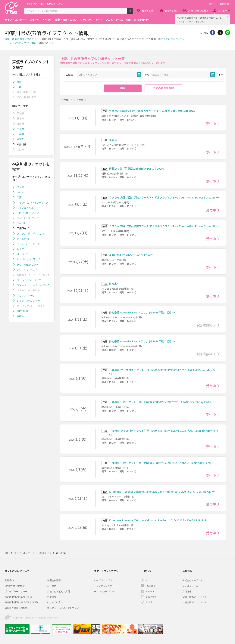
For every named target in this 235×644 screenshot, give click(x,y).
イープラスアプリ (103, 580)
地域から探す (148, 10)
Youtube (150, 591)
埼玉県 (20, 129)
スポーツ (35, 20)
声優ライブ (23, 39)
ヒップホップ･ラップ (28, 259)
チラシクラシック (103, 586)
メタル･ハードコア (27, 270)
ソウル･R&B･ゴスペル (29, 265)
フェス (20, 187)
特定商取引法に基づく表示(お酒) (21, 602)
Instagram (151, 597)
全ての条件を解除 (163, 88)
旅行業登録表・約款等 (16, 608)
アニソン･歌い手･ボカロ (30, 234)
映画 (128, 20)
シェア (213, 32)
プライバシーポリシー (16, 591)
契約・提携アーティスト (195, 597)
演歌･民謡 (22, 311)
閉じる (228, 17)
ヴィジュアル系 (25, 208)
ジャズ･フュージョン (28, 244)
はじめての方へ (55, 602)
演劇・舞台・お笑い (66, 20)
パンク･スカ (24, 254)
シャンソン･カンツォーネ (31, 301)
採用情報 (187, 591)
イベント (47, 20)
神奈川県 (10, 39)
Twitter (220, 32)
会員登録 (224, 4)
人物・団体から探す (198, 10)
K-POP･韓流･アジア (28, 213)
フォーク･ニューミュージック (33, 285)
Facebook (151, 586)
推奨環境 (52, 597)
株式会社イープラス (192, 580)
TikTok (149, 602)
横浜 (19, 82)
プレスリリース (190, 586)
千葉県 (20, 134)
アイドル (22, 223)
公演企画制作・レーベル (195, 602)
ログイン (212, 4)
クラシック (86, 20)
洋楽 (19, 197)
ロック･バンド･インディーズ (33, 203)
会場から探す (171, 10)
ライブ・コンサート (16, 20)
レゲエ (20, 249)
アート (99, 20)
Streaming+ (141, 20)
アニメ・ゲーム (114, 20)
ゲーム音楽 (23, 239)
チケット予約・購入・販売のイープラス (44, 4)
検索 (133, 12)
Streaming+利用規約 (15, 586)
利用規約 (9, 580)
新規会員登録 (54, 580)
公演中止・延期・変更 (58, 591)
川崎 (19, 87)
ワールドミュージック (29, 280)
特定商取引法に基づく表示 (18, 597)
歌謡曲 (20, 316)
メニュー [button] (222, 10)
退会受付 (52, 586)
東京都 (20, 139)
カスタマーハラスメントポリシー (64, 608)
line (228, 32)
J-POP (20, 192)
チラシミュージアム (104, 591)
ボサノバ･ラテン (26, 296)
